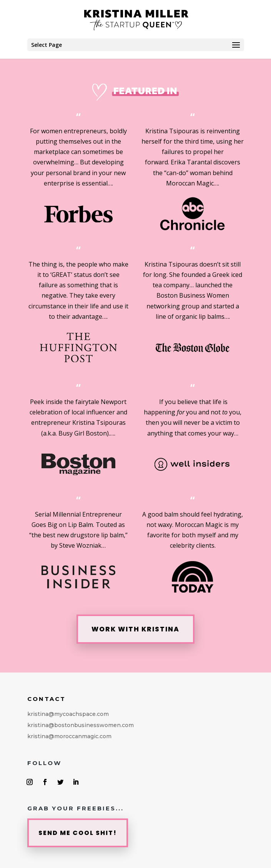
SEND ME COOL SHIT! (78, 833)
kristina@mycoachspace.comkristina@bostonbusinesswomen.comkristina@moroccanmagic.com (81, 725)
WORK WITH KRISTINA (135, 629)
